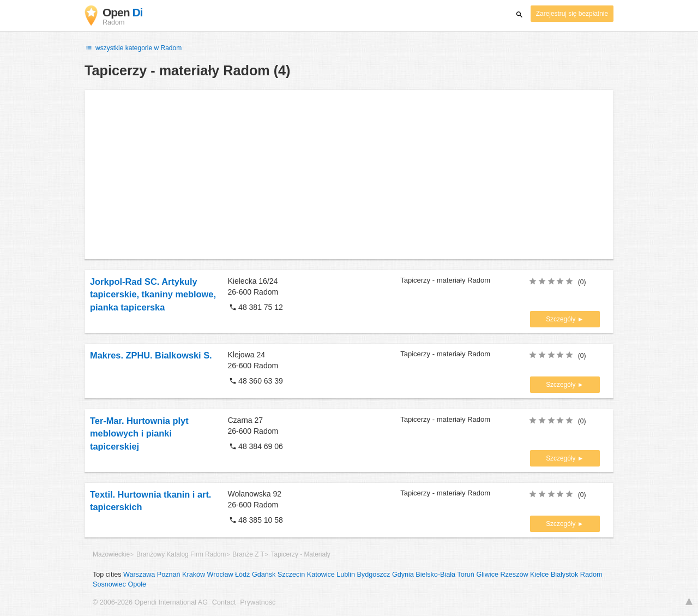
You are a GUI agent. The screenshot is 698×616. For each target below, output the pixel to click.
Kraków (194, 575)
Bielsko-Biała (435, 575)
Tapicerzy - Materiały (301, 554)
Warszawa (139, 575)
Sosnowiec (109, 584)
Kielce (539, 575)
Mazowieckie (111, 554)
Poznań (169, 575)
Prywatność (258, 602)
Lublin (346, 575)
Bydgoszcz (373, 575)
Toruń (466, 575)
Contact (224, 602)
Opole (137, 584)
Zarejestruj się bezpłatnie (572, 14)
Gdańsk (264, 575)
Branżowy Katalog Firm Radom (181, 554)
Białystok (564, 575)
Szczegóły (562, 319)
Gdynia (403, 575)
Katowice (321, 575)
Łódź (242, 575)
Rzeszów (514, 575)
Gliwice (487, 575)
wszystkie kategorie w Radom (133, 48)
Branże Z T (248, 554)
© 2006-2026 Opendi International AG (150, 602)
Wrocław (220, 575)
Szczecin (291, 575)
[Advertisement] (349, 175)
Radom (591, 575)
